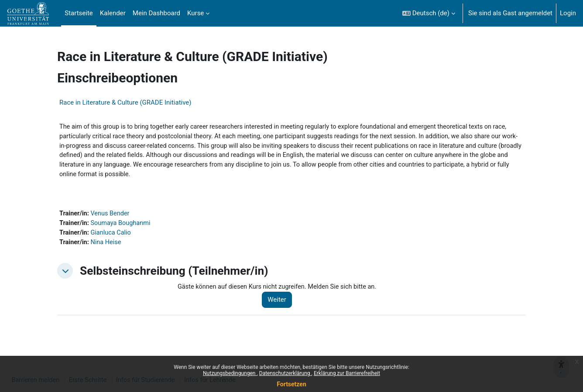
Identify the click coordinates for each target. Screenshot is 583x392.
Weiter (280, 303)
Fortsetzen (291, 384)
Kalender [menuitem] (113, 13)
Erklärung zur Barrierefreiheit (347, 373)
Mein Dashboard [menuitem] (156, 13)
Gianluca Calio (113, 236)
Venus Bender (112, 216)
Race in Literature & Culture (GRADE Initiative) (125, 102)
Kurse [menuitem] (195, 13)
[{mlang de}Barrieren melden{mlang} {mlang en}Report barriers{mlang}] (561, 349)
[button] (429, 13)
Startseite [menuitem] (79, 13)
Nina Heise (108, 245)
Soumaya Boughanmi (123, 226)
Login (568, 13)
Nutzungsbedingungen (230, 373)
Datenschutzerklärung (285, 373)
